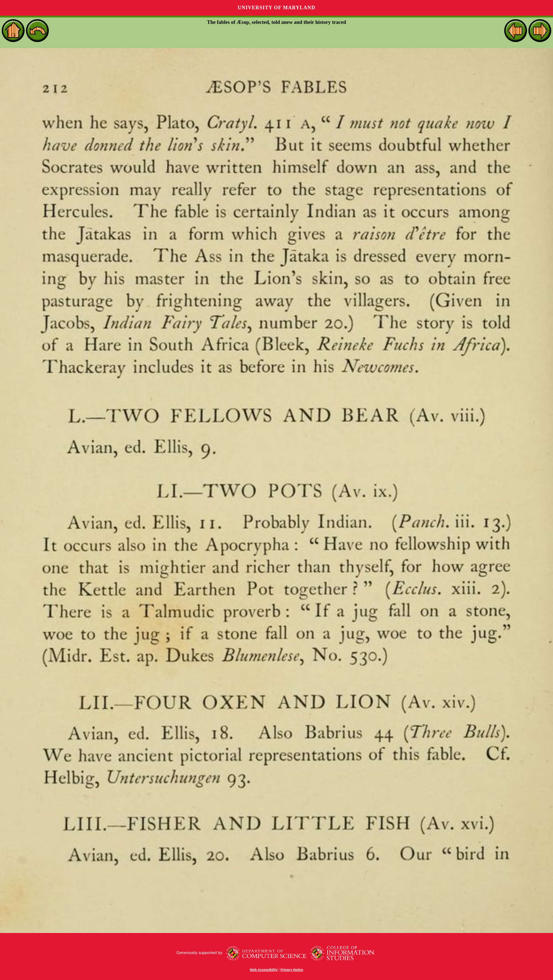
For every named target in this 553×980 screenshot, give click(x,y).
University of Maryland (276, 8)
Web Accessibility (264, 970)
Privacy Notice (292, 970)
